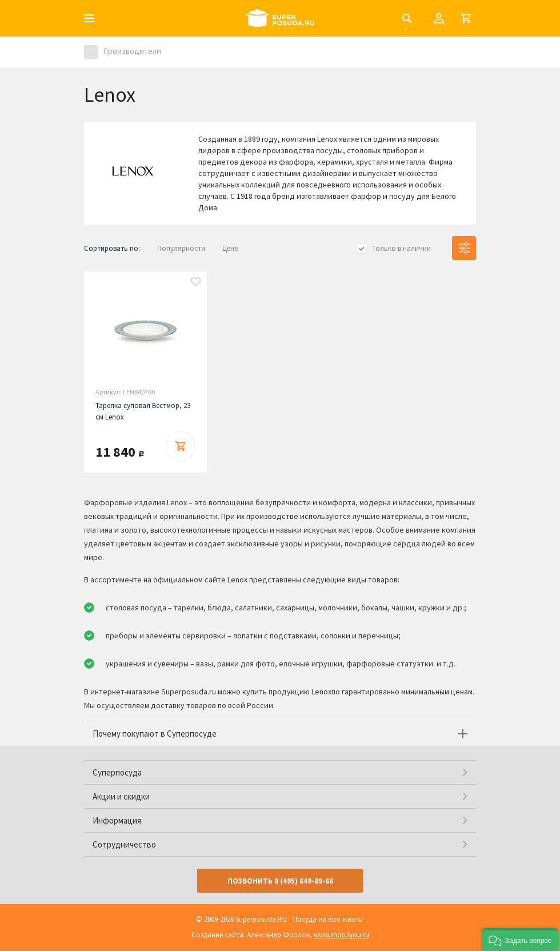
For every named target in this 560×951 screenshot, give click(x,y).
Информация (117, 820)
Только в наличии (401, 248)
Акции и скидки (121, 796)
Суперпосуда (117, 772)
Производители (132, 51)
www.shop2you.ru (341, 935)
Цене (230, 248)
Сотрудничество (124, 844)
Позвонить (280, 881)
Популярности (181, 248)
